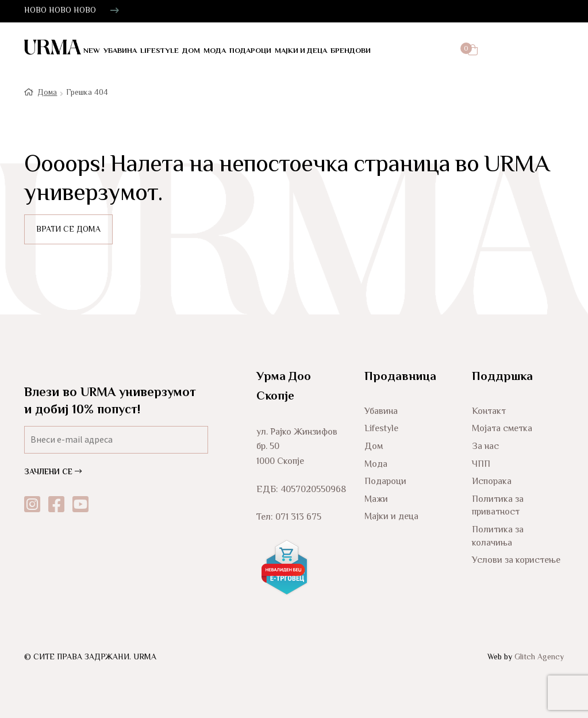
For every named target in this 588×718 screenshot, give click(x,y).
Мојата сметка (502, 428)
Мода (215, 51)
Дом (191, 51)
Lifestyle (381, 428)
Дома (47, 92)
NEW (92, 51)
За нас (485, 446)
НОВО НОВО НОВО (60, 11)
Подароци (250, 51)
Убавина (120, 51)
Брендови (351, 51)
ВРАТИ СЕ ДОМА (68, 229)
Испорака (492, 481)
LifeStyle (160, 51)
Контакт (489, 410)
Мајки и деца (301, 51)
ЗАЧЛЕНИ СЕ (53, 471)
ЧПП (481, 463)
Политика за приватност (498, 505)
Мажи (376, 498)
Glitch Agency (539, 656)
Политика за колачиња (498, 536)
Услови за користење (516, 560)
